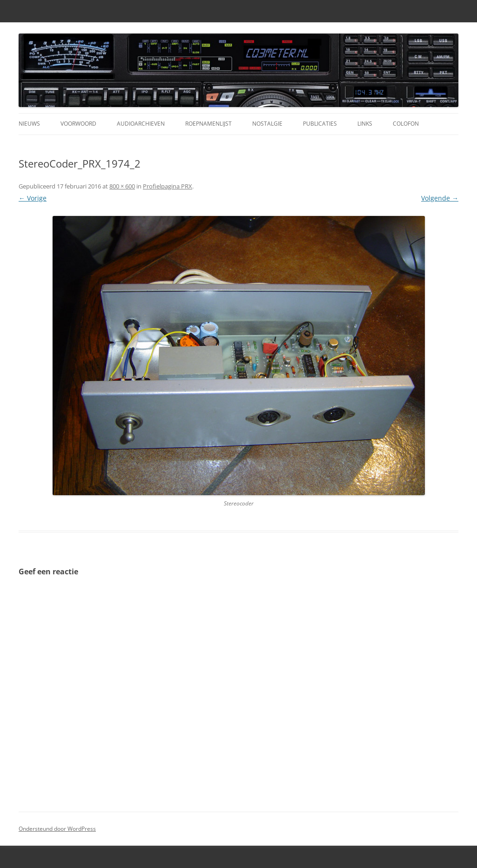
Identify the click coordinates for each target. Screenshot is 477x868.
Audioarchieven (141, 124)
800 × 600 (122, 186)
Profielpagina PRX (168, 186)
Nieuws (29, 124)
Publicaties (320, 124)
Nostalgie (267, 124)
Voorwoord (78, 124)
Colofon (406, 124)
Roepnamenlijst (208, 124)
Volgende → (440, 198)
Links (365, 124)
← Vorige (33, 198)
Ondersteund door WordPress (57, 829)
